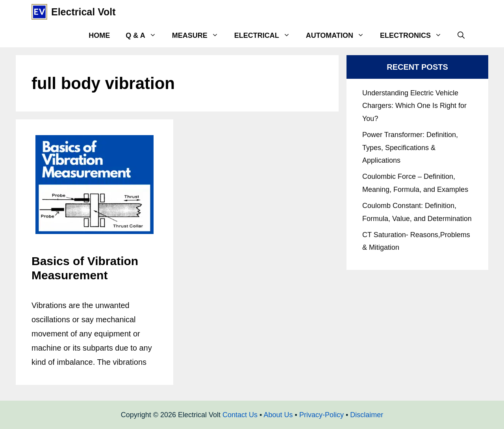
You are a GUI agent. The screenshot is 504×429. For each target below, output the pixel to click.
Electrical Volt (83, 12)
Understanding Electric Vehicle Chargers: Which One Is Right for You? (414, 106)
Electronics (415, 35)
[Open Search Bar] (461, 35)
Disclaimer (367, 415)
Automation (339, 35)
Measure (199, 35)
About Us (278, 415)
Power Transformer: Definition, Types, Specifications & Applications (410, 148)
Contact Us (240, 415)
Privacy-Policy (321, 415)
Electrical (266, 35)
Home (99, 35)
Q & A (145, 35)
